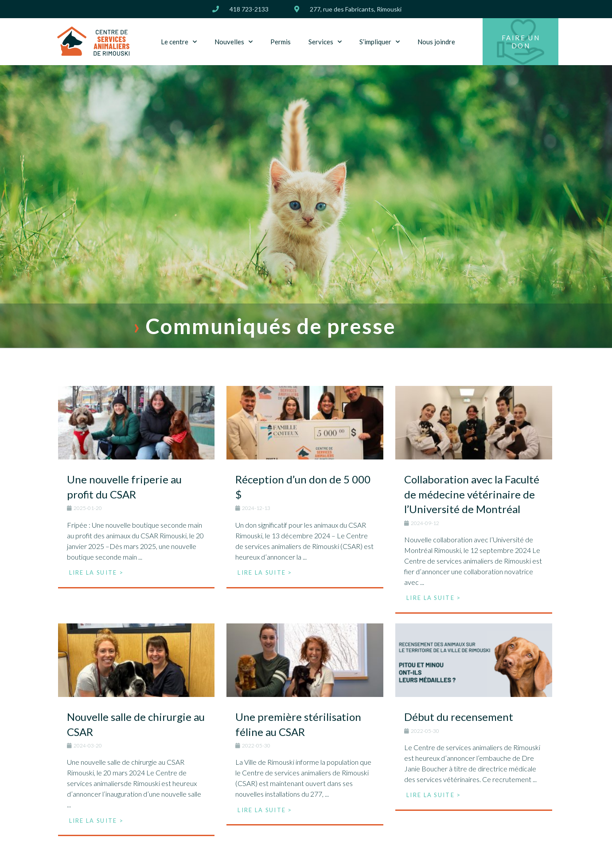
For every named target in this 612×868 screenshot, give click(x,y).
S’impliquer (380, 42)
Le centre (179, 42)
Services (325, 42)
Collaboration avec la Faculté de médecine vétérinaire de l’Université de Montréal (472, 494)
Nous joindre (436, 42)
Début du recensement (459, 717)
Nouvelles (234, 42)
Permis (281, 42)
